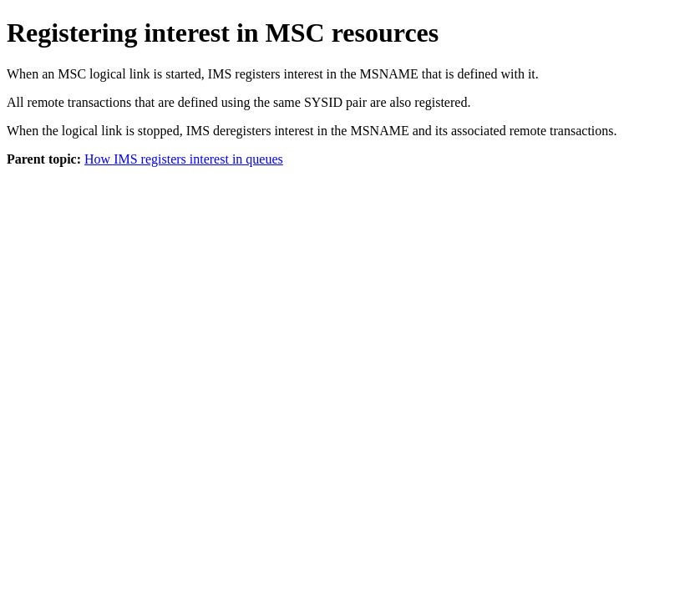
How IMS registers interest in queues (184, 159)
